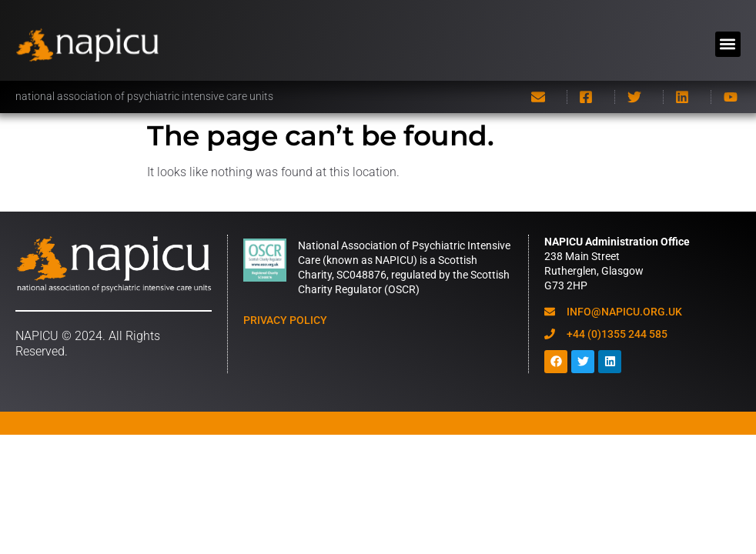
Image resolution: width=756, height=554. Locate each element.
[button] (728, 44)
